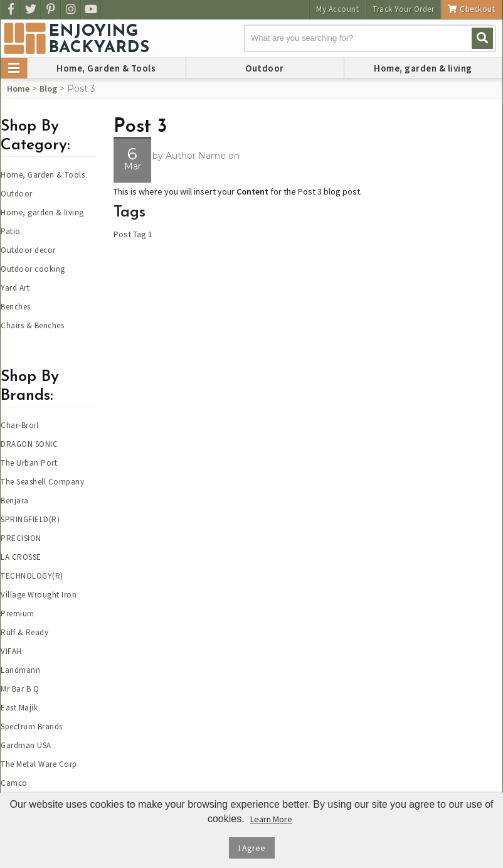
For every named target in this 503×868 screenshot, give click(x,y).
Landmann (20, 670)
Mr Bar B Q (20, 689)
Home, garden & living (423, 68)
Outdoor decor (28, 250)
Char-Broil (19, 425)
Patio (11, 231)
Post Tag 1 (133, 234)
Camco (14, 783)
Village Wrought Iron (39, 595)
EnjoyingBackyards (99, 40)
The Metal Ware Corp (39, 764)
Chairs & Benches (32, 325)
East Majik (19, 708)
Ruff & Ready (24, 632)
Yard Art (15, 288)
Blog (48, 88)
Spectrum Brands (32, 726)
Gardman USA (26, 745)
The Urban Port (29, 463)
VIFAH (11, 651)
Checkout (471, 9)
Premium (18, 613)
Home (18, 88)
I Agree (252, 848)
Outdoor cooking (33, 269)
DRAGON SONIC (29, 444)
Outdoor (265, 68)
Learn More (271, 819)
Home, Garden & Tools (106, 68)
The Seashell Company (42, 482)
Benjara (15, 501)
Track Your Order (403, 9)
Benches (16, 307)
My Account (337, 9)
